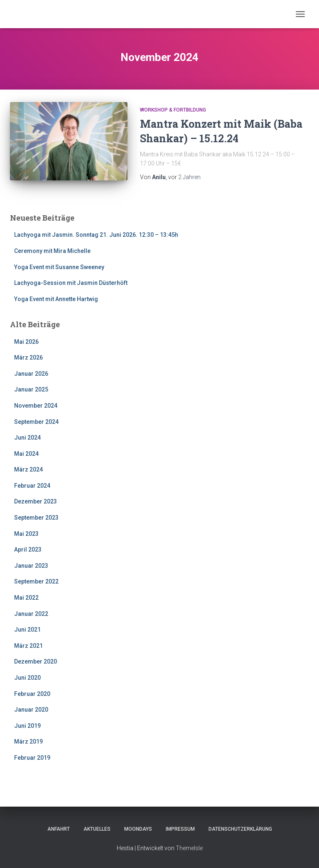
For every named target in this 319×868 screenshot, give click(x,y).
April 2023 (28, 549)
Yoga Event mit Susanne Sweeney (59, 267)
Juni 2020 (27, 678)
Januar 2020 (31, 710)
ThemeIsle (189, 848)
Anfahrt (59, 829)
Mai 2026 (26, 342)
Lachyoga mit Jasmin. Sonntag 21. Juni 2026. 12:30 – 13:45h (96, 235)
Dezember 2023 (36, 501)
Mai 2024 (26, 454)
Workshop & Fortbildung (173, 110)
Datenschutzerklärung (240, 829)
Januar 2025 (31, 389)
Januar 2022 (31, 614)
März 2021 (28, 646)
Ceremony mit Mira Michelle (52, 251)
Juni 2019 (27, 726)
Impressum (180, 829)
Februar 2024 (32, 486)
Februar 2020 (32, 694)
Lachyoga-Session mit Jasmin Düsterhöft (71, 283)
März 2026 (28, 357)
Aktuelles (97, 829)
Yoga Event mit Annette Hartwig (56, 299)
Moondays (138, 829)
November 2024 (36, 406)
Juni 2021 (27, 630)
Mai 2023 (26, 534)
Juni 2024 (27, 438)
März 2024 (28, 469)
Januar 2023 (31, 566)
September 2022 (36, 581)
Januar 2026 (31, 374)
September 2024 (36, 422)
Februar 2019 (32, 758)
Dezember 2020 (36, 661)
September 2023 (36, 518)
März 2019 (28, 742)
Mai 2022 (26, 598)
